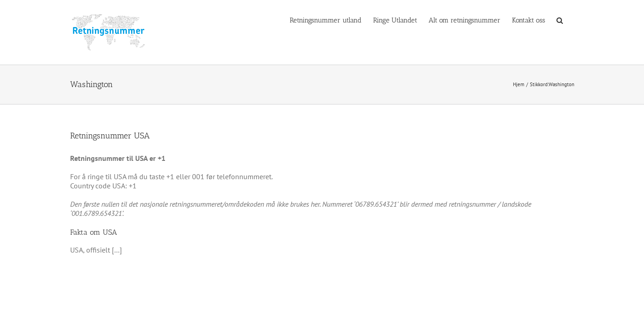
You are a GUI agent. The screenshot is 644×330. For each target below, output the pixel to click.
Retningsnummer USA (110, 136)
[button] (571, 20)
